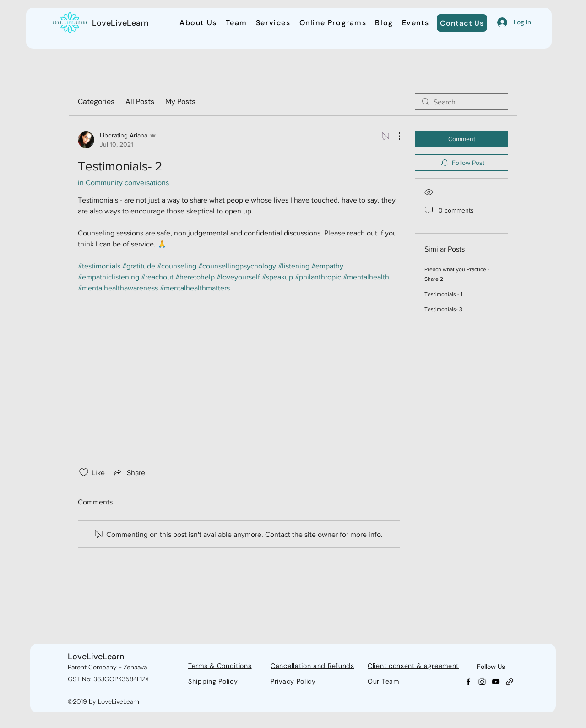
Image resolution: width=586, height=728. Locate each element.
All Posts (140, 101)
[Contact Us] (462, 23)
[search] (461, 102)
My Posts (180, 101)
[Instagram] (482, 682)
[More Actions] (395, 136)
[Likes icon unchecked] (84, 472)
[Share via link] (129, 472)
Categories (96, 101)
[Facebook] (468, 682)
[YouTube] (496, 682)
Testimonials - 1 (443, 294)
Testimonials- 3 (443, 309)
